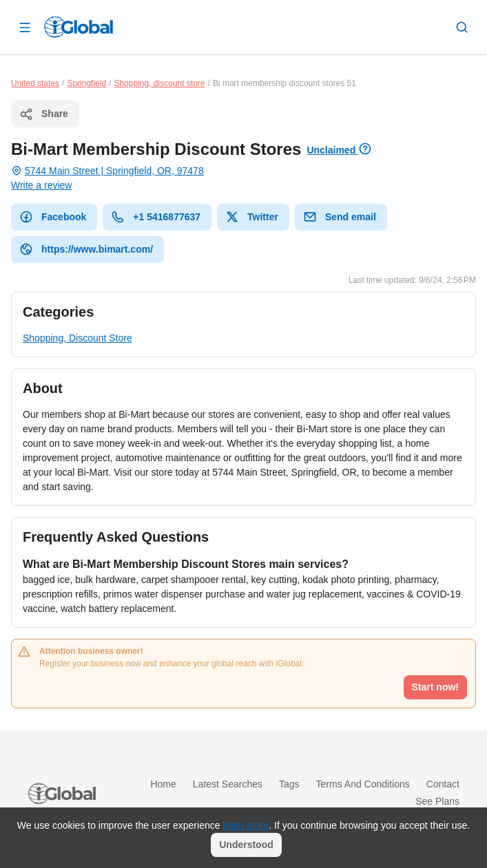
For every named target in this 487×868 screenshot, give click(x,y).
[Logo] (79, 27)
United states (35, 83)
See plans (437, 801)
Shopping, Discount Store (77, 338)
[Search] (462, 27)
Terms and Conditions (363, 784)
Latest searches (228, 784)
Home (163, 784)
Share (44, 114)
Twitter (252, 217)
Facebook (53, 217)
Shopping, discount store (159, 83)
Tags (289, 784)
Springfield (86, 83)
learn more (246, 825)
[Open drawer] (25, 27)
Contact (443, 784)
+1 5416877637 (156, 217)
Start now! (435, 687)
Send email (340, 217)
